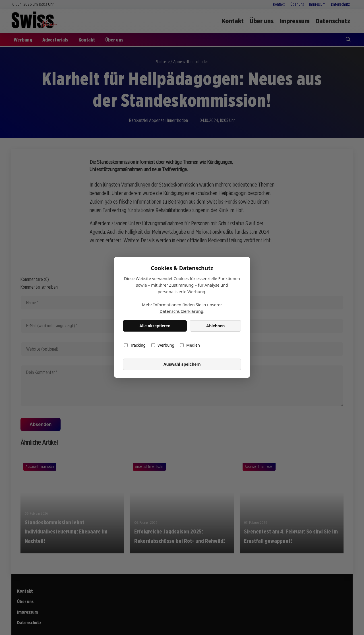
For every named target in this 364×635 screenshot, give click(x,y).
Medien (190, 345)
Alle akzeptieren (155, 326)
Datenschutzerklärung (181, 312)
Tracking (135, 345)
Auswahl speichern (182, 364)
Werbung (163, 345)
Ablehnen (216, 326)
